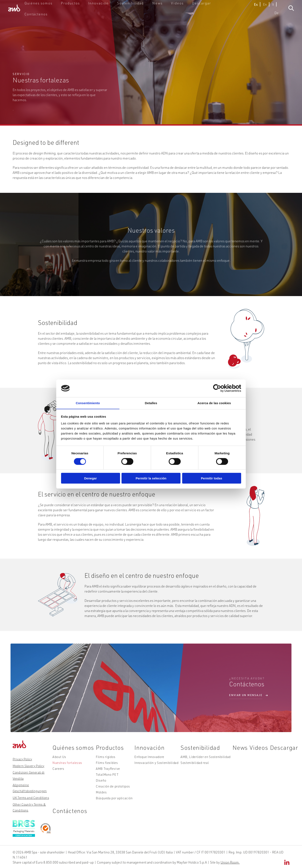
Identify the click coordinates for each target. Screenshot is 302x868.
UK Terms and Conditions (30, 797)
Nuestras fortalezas (64, 768)
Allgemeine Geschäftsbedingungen (28, 787)
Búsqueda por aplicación (111, 796)
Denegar (90, 478)
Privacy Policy (22, 759)
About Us (57, 763)
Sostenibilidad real (190, 768)
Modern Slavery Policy (28, 765)
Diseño (100, 782)
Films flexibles (105, 768)
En (256, 11)
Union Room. (230, 861)
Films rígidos (104, 763)
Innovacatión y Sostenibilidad (153, 768)
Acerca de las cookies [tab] (214, 403)
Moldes (100, 792)
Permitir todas (212, 478)
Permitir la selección (151, 478)
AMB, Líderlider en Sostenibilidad (200, 763)
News (163, 11)
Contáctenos (227, 11)
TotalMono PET (105, 777)
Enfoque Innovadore (146, 763)
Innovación (113, 11)
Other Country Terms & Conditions (28, 806)
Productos (89, 11)
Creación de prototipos (110, 787)
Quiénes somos (62, 11)
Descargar (202, 11)
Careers (56, 773)
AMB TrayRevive (106, 773)
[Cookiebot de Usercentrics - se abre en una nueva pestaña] (223, 388)
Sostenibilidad (140, 11)
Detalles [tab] (151, 403)
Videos (181, 11)
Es (247, 11)
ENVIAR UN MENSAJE (246, 695)
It (264, 11)
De (272, 11)
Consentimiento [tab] (88, 403)
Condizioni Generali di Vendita (28, 775)
